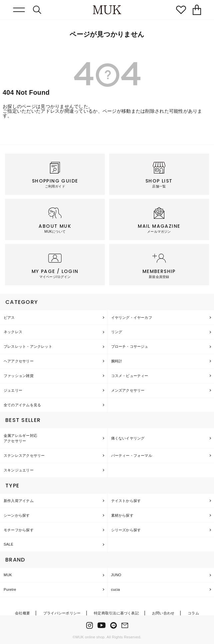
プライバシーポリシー (62, 613)
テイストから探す (126, 501)
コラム (193, 613)
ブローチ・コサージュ (130, 346)
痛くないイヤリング (128, 438)
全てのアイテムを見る (22, 405)
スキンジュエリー (19, 470)
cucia (116, 589)
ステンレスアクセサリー (24, 455)
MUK (8, 575)
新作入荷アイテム (19, 501)
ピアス (9, 318)
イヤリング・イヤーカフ (132, 318)
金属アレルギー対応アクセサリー (20, 438)
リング (117, 332)
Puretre (10, 589)
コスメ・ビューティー (130, 376)
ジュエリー (13, 390)
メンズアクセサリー (128, 390)
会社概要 (22, 613)
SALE (8, 544)
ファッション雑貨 (19, 376)
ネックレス (13, 332)
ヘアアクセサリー (19, 361)
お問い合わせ (163, 613)
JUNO (116, 575)
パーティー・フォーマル (132, 455)
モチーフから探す (19, 530)
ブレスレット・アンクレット (28, 346)
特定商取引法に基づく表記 (116, 613)
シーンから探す (17, 515)
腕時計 (117, 361)
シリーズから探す (126, 530)
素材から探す (122, 515)
